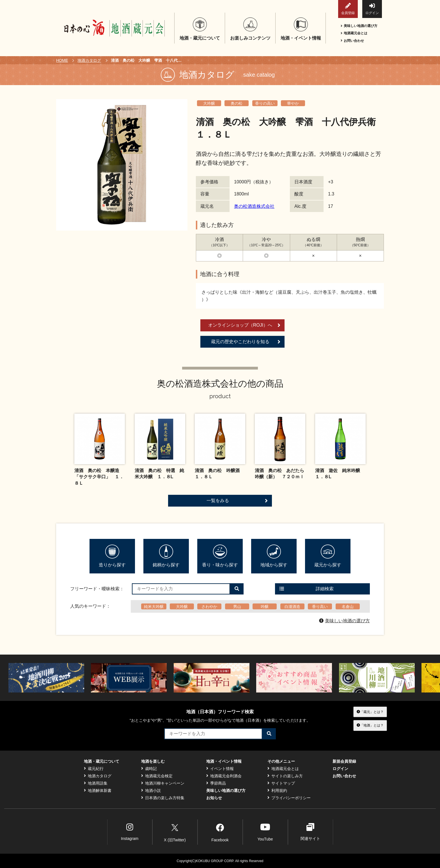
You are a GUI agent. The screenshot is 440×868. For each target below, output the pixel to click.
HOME (62, 60)
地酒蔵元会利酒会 (224, 776)
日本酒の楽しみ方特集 (163, 798)
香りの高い (265, 103)
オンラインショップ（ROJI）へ (244, 325)
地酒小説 (151, 790)
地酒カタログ (89, 60)
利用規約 (277, 790)
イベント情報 (220, 769)
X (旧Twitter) (175, 832)
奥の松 (237, 103)
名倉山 (348, 607)
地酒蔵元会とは (354, 33)
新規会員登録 (344, 761)
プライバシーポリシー (289, 798)
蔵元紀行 (94, 769)
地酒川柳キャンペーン (163, 783)
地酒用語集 (96, 783)
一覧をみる (237, 501)
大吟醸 (209, 103)
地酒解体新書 (98, 790)
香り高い (320, 607)
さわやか (209, 607)
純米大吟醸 (154, 607)
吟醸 (265, 607)
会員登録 (348, 9)
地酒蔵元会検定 (157, 776)
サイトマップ (281, 783)
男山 (237, 607)
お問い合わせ (352, 41)
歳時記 (149, 769)
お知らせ (214, 798)
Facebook (220, 832)
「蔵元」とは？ (370, 712)
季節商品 (216, 783)
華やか (293, 103)
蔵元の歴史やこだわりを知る (246, 342)
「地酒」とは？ (370, 725)
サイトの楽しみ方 (285, 776)
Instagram (130, 832)
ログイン (372, 9)
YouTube (265, 832)
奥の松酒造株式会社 (254, 206)
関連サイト (310, 832)
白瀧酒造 (292, 607)
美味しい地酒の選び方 (359, 26)
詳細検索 (307, 589)
